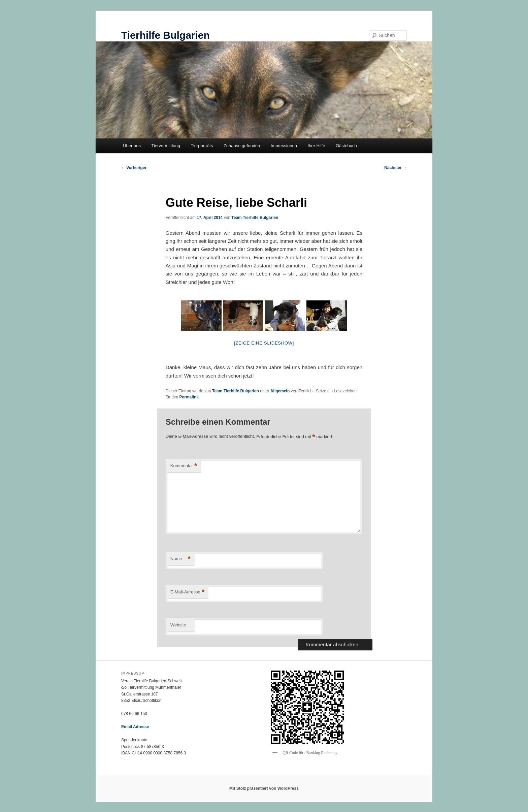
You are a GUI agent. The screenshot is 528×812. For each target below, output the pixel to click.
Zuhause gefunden (242, 146)
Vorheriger (134, 168)
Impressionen (284, 146)
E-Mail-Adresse (187, 592)
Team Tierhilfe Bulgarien (255, 218)
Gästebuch (346, 146)
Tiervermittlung (166, 146)
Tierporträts (202, 146)
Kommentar (184, 466)
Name (180, 559)
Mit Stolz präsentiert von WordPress (264, 788)
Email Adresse (135, 727)
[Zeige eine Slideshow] (264, 343)
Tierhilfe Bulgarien (166, 35)
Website (178, 625)
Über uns (132, 146)
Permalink (189, 397)
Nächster (395, 168)
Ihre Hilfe (316, 146)
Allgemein (280, 391)
